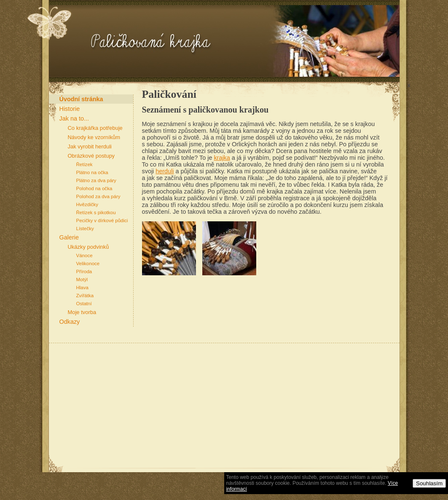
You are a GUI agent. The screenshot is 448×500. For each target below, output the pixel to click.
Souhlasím (429, 483)
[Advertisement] (141, 411)
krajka (222, 158)
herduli (165, 171)
